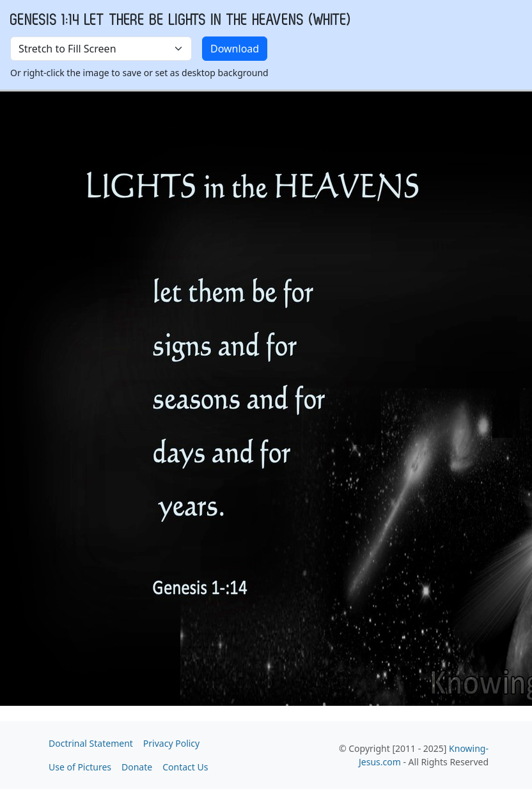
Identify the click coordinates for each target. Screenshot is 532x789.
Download (235, 49)
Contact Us (185, 767)
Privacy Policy (171, 743)
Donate (137, 767)
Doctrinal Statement (91, 743)
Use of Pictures (80, 767)
